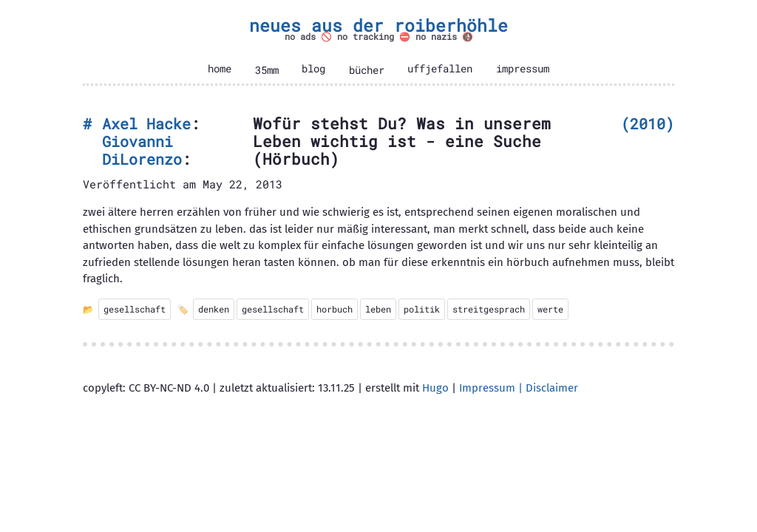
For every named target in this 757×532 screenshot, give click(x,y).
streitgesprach (489, 309)
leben (378, 309)
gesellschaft (135, 309)
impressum (523, 69)
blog (313, 69)
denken (214, 309)
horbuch (335, 309)
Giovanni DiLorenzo (142, 150)
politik (422, 309)
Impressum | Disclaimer (519, 388)
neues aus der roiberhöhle (378, 25)
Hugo (435, 388)
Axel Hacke (146, 124)
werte (550, 309)
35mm (267, 70)
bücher (367, 70)
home (220, 69)
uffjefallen (440, 69)
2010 (648, 124)
